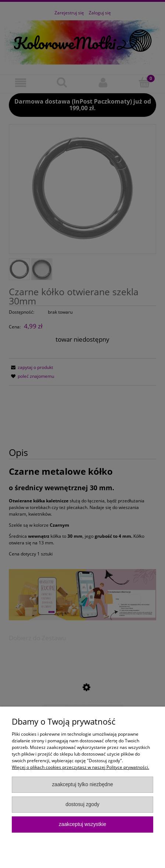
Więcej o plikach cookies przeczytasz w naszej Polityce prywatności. (80, 767)
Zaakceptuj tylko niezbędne (82, 785)
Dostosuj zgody (82, 804)
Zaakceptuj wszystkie (83, 824)
